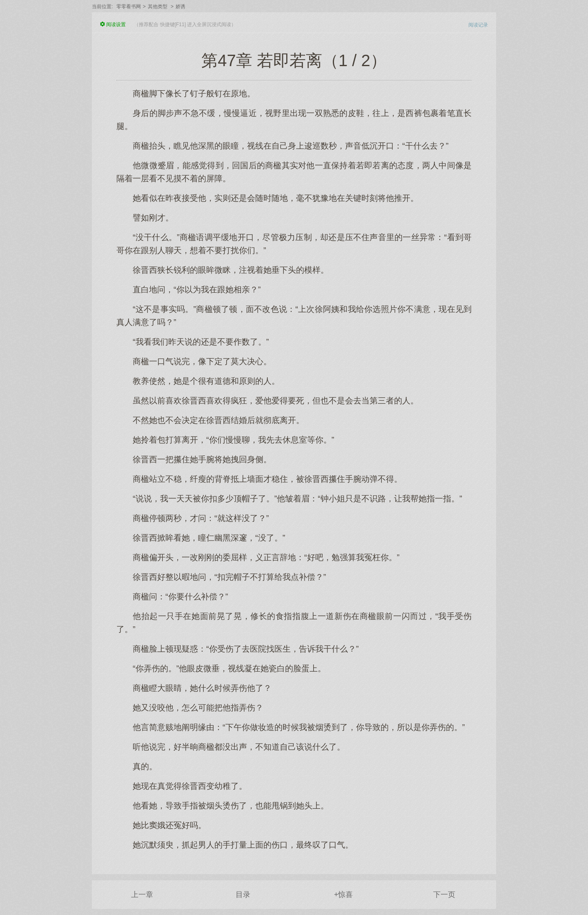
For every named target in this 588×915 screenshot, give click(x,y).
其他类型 (158, 7)
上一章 (142, 895)
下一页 (444, 895)
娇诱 (180, 7)
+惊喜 (344, 895)
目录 (243, 895)
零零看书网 (129, 7)
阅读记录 (478, 25)
